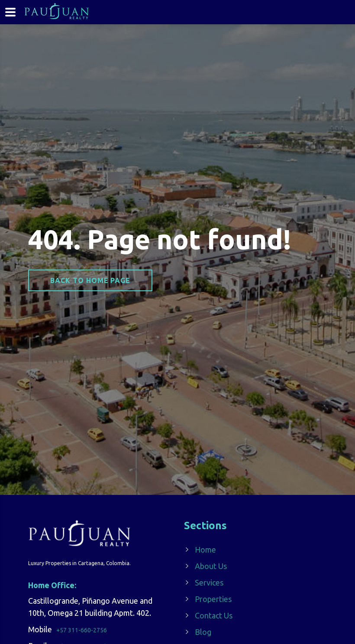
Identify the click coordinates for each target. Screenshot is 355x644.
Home (205, 550)
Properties (213, 599)
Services (209, 582)
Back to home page (90, 280)
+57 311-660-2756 (82, 630)
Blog (203, 632)
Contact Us (214, 615)
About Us (211, 566)
